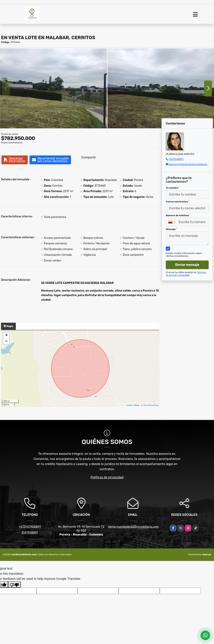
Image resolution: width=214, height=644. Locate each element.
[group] (53, 88)
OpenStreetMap (151, 405)
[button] (99, 124)
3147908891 (176, 159)
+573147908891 (30, 527)
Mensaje (171, 229)
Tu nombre (173, 188)
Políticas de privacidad (107, 477)
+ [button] (6, 335)
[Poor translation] (14, 585)
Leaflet (129, 405)
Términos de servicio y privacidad (186, 274)
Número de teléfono (178, 215)
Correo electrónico (178, 202)
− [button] (6, 341)
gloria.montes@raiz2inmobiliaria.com (191, 164)
